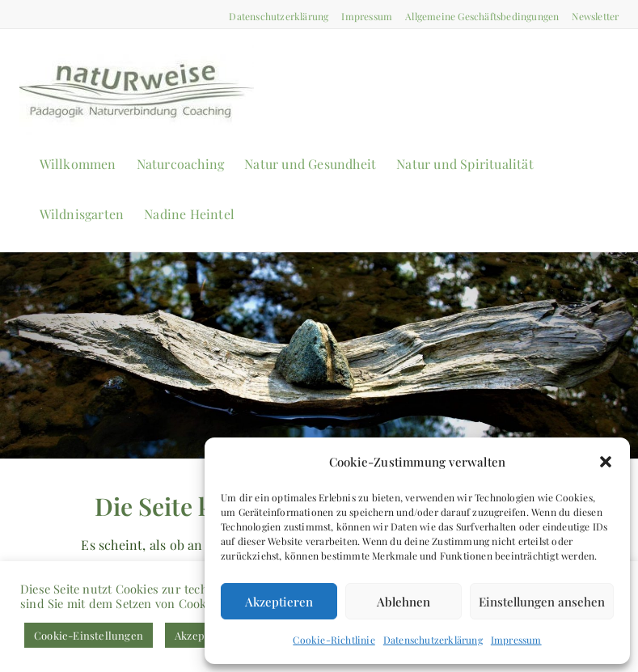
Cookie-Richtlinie (334, 640)
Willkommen (78, 164)
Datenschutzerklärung (433, 640)
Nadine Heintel (189, 214)
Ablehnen (404, 602)
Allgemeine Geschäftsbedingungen (482, 16)
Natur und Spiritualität (465, 164)
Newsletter (595, 16)
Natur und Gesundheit (310, 164)
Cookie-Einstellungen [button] (89, 635)
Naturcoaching (181, 164)
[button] (606, 462)
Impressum (516, 640)
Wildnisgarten (82, 214)
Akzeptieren (279, 602)
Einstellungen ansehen (542, 602)
